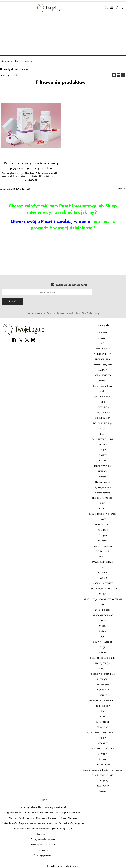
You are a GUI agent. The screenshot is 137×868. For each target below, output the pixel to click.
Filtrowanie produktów (66, 81)
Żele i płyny (111, 780)
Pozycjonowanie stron (41, 312)
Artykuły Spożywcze (111, 364)
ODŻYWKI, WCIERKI (111, 641)
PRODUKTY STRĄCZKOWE (111, 673)
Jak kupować (46, 833)
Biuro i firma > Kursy (111, 385)
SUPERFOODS (111, 721)
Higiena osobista (111, 492)
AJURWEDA (111, 332)
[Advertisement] (68, 34)
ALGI (111, 342)
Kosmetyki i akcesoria (111, 545)
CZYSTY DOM (111, 406)
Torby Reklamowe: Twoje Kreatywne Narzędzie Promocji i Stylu (46, 828)
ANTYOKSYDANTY (111, 353)
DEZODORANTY (111, 412)
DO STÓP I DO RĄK (111, 422)
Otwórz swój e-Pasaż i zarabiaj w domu (45, 220)
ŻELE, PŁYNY (111, 785)
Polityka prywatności (46, 854)
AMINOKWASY (111, 348)
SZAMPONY (111, 726)
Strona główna (10, 60)
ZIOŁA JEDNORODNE (111, 774)
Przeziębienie (111, 684)
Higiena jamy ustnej (111, 486)
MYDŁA (111, 630)
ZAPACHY (111, 753)
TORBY (111, 737)
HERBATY (111, 470)
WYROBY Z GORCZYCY (111, 748)
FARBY (111, 449)
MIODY (111, 625)
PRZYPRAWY (111, 689)
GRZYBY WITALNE (111, 465)
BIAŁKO (111, 380)
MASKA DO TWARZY (111, 582)
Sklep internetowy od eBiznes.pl (68, 862)
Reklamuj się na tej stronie (46, 844)
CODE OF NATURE (111, 396)
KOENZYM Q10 (111, 524)
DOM (111, 433)
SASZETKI (111, 694)
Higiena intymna (111, 481)
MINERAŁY (111, 620)
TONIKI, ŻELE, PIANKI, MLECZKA (111, 732)
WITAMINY (111, 742)
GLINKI (111, 460)
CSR (111, 401)
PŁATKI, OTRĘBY (111, 662)
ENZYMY (111, 444)
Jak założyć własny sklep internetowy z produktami (46, 806)
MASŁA (111, 593)
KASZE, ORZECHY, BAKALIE (111, 513)
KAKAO (111, 508)
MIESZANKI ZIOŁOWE (111, 614)
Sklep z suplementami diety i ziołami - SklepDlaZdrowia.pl (79, 312)
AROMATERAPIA (111, 358)
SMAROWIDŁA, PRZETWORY (111, 700)
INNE (111, 502)
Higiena (111, 476)
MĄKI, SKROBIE (111, 609)
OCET (111, 636)
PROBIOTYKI (111, 668)
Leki (111, 566)
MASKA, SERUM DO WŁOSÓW (111, 588)
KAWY (111, 518)
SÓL (111, 710)
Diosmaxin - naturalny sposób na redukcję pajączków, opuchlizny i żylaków (35, 165)
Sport (111, 716)
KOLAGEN (111, 529)
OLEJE (111, 646)
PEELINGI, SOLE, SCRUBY (111, 657)
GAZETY (111, 454)
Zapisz (15, 300)
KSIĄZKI (111, 556)
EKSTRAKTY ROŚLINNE (111, 438)
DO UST (111, 428)
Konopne (111, 534)
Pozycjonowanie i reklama (46, 838)
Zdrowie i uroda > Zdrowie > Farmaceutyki (111, 769)
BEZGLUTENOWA (111, 374)
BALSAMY (111, 369)
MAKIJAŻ (111, 577)
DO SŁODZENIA (111, 417)
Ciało (111, 390)
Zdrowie (111, 758)
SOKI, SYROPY (111, 705)
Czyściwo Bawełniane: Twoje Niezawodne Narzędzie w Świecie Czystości (46, 817)
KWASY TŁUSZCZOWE (111, 561)
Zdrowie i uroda (111, 764)
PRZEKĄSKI (111, 678)
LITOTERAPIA (111, 572)
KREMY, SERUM (111, 550)
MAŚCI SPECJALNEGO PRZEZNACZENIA (111, 598)
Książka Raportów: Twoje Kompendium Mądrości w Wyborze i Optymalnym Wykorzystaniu (46, 822)
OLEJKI (111, 652)
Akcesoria (111, 337)
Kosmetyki (111, 540)
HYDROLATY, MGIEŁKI (111, 497)
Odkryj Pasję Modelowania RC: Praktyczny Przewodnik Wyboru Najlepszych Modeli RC (46, 812)
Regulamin (46, 849)
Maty (111, 604)
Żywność (111, 790)
